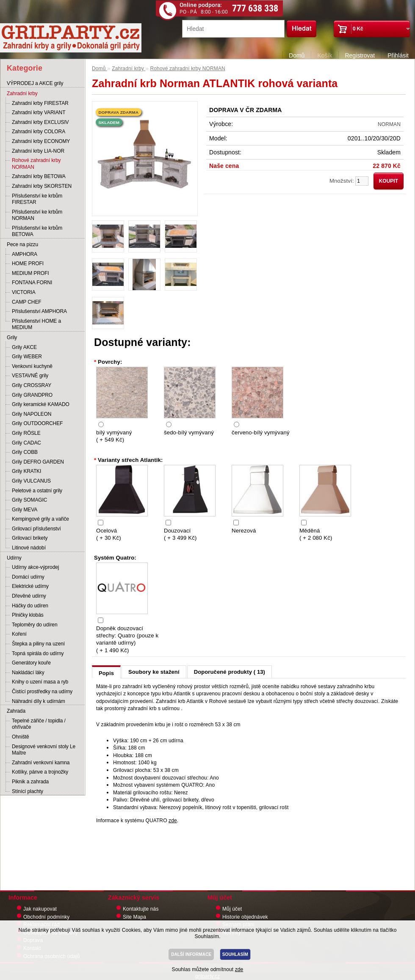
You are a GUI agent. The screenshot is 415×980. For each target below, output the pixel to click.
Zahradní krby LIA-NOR (38, 151)
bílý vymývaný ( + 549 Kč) (114, 436)
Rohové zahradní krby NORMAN (36, 164)
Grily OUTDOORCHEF (37, 423)
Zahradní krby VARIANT (39, 113)
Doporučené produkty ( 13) (230, 672)
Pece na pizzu (22, 244)
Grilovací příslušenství (36, 529)
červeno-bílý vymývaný (261, 432)
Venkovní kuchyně (32, 366)
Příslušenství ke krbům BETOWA (37, 231)
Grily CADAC (26, 443)
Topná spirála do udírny (38, 653)
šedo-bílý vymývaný (189, 432)
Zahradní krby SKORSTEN (42, 186)
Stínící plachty (28, 791)
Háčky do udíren (30, 606)
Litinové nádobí (29, 548)
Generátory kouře (31, 663)
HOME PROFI (28, 264)
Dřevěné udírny (29, 596)
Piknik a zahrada (30, 782)
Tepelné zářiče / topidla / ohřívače (39, 724)
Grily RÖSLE (26, 433)
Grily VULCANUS (31, 481)
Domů (297, 55)
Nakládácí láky (28, 673)
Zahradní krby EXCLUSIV (40, 122)
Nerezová (244, 531)
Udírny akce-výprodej (35, 567)
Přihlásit (398, 55)
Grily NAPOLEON (32, 414)
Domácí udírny (28, 577)
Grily (12, 338)
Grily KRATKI (26, 471)
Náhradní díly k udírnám (39, 701)
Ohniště (21, 737)
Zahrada (16, 711)
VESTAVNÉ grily (30, 376)
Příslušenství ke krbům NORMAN (37, 215)
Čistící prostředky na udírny (42, 692)
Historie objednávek (245, 917)
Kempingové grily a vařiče (40, 519)
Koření (19, 634)
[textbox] (233, 29)
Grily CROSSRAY (32, 385)
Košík (325, 55)
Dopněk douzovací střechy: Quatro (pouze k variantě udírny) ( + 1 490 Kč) (127, 639)
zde (173, 821)
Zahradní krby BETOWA (39, 176)
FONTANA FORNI (32, 283)
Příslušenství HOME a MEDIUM (36, 324)
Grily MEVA (25, 510)
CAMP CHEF (27, 302)
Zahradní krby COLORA (39, 132)
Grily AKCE (24, 347)
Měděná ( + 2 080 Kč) (316, 534)
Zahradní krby (22, 93)
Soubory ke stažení (154, 672)
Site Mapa (134, 917)
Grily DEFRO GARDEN (38, 462)
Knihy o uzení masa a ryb (40, 682)
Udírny (14, 558)
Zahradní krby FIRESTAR (40, 103)
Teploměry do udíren (35, 625)
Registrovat (360, 55)
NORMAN (389, 124)
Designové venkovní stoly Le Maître (44, 750)
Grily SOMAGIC (29, 500)
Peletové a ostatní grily (37, 491)
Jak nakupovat (40, 909)
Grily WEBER (27, 357)
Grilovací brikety (30, 538)
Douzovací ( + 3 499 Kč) (180, 534)
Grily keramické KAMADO (41, 404)
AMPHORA (25, 254)
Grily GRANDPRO (32, 395)
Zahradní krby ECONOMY (41, 141)
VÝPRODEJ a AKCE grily (35, 83)
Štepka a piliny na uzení (38, 644)
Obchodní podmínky (46, 917)
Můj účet (232, 909)
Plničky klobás (28, 615)
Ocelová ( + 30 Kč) (109, 534)
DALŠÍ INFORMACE (191, 954)
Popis (106, 673)
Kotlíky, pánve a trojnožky (40, 772)
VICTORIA (24, 292)
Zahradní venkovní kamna (41, 763)
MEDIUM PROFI (30, 273)
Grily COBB (25, 452)
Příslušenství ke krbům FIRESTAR (37, 199)
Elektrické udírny (30, 586)
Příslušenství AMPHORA (39, 311)
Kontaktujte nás (141, 909)
